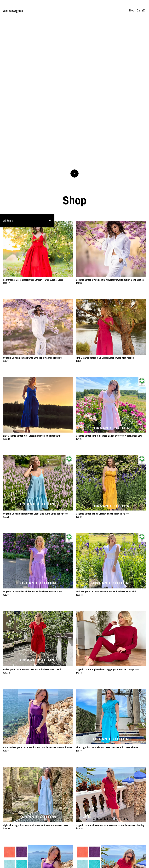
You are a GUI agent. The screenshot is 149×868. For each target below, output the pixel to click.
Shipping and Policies (133, 863)
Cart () (141, 10)
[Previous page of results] (66, 855)
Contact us (116, 863)
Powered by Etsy (32, 863)
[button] (27, 73)
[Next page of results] (83, 855)
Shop (131, 10)
